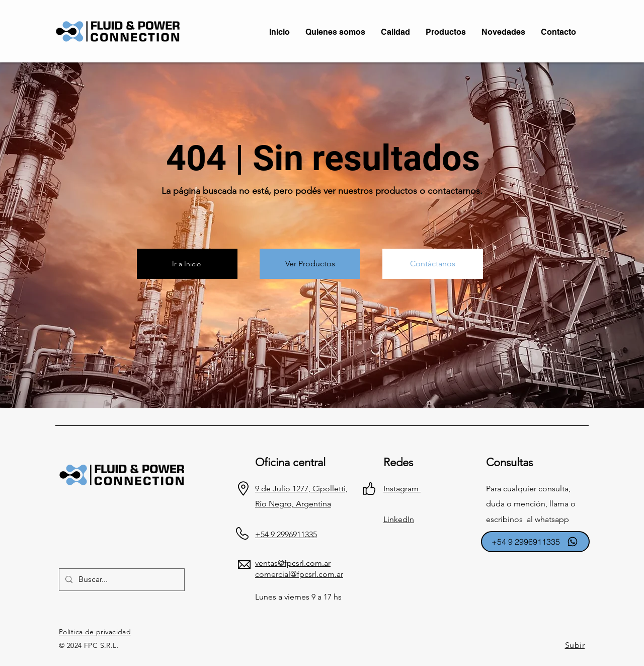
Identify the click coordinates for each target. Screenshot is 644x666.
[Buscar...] (121, 580)
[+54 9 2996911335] (535, 542)
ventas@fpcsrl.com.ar (293, 563)
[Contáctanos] (433, 264)
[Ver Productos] (310, 264)
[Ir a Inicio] (187, 264)
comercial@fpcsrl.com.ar (299, 574)
